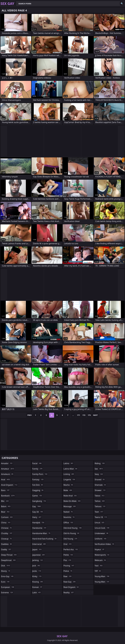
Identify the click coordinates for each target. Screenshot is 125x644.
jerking (38, 560)
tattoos (100, 506)
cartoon (7, 517)
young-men (102, 582)
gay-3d (38, 512)
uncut (100, 523)
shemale (101, 485)
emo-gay (8, 576)
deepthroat (9, 560)
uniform (101, 539)
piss (68, 560)
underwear (102, 533)
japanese (39, 555)
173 (89, 415)
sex (99, 469)
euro (6, 582)
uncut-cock (102, 528)
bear (6, 512)
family (38, 469)
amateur (8, 469)
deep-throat (9, 555)
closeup (7, 539)
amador (7, 463)
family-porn (40, 474)
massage (70, 506)
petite (68, 555)
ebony (6, 571)
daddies (7, 544)
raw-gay (70, 582)
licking (69, 474)
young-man (102, 576)
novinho (69, 517)
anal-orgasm (9, 485)
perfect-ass (71, 549)
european (8, 587)
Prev (29, 415)
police (68, 571)
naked (68, 512)
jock (36, 566)
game (37, 496)
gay (37, 506)
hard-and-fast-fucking (45, 539)
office (68, 523)
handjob (39, 523)
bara (5, 490)
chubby (7, 533)
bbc (5, 501)
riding (100, 463)
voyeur (100, 549)
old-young (71, 539)
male (68, 490)
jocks (37, 571)
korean (38, 587)
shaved (100, 480)
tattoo (100, 501)
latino (69, 463)
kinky (37, 576)
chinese (7, 528)
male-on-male (72, 501)
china (6, 523)
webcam (101, 560)
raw (68, 576)
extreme (7, 593)
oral (68, 544)
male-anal (70, 496)
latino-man (71, 469)
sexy (99, 474)
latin (37, 593)
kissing (38, 582)
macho (68, 485)
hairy (37, 517)
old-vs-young (72, 533)
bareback (8, 496)
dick (6, 566)
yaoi (99, 566)
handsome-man (42, 533)
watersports (102, 555)
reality (69, 593)
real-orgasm (71, 587)
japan (37, 549)
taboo (100, 496)
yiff (98, 571)
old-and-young (73, 528)
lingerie (70, 480)
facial (37, 463)
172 (84, 415)
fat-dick (38, 485)
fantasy (38, 480)
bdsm (6, 506)
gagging (38, 490)
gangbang (39, 501)
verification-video (105, 544)
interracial (39, 544)
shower (100, 490)
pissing (69, 566)
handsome (40, 528)
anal (6, 480)
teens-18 (101, 517)
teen (99, 512)
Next (95, 415)
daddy (6, 549)
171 (78, 415)
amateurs (7, 474)
